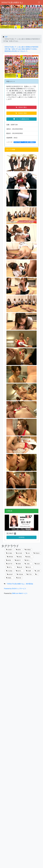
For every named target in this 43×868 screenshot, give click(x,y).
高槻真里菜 (10, 578)
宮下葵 (29, 574)
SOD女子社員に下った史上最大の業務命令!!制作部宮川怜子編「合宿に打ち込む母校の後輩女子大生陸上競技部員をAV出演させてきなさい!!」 (21, 49)
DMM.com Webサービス (20, 593)
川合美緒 (9, 571)
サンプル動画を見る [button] (21, 119)
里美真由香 (29, 557)
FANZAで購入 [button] (21, 113)
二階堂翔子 (28, 564)
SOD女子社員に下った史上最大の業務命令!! (25, 142)
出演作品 (22, 537)
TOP (6, 37)
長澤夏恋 (28, 550)
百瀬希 (29, 571)
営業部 (18, 564)
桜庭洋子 (18, 560)
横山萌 (20, 567)
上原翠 (37, 571)
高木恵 (19, 578)
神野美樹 (10, 557)
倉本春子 (10, 574)
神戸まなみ (11, 567)
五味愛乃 (9, 550)
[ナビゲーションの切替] (39, 2)
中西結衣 (37, 553)
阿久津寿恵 (29, 567)
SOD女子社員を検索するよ (12, 2)
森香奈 (18, 550)
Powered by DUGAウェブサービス (15, 589)
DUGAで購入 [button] (21, 107)
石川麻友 (9, 553)
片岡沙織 (20, 574)
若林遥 (19, 557)
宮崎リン (28, 560)
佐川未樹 (19, 553)
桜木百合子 (20, 571)
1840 (28, 553)
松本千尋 (9, 564)
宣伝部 (37, 564)
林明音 (9, 560)
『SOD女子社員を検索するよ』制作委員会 (19, 584)
